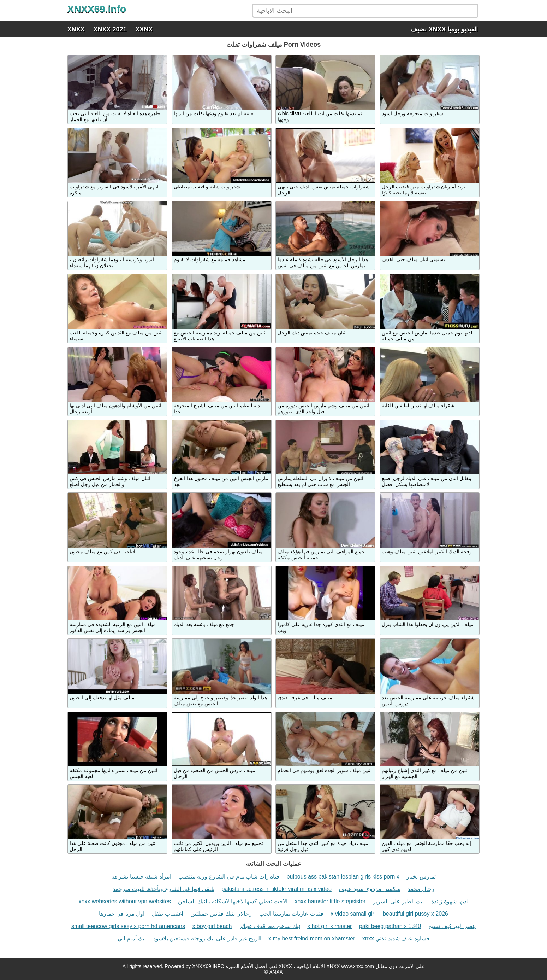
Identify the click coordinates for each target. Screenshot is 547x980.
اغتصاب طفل (167, 914)
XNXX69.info (97, 9)
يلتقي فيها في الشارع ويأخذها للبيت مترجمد (163, 889)
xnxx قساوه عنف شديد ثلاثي (396, 938)
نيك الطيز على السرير (398, 901)
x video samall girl (353, 914)
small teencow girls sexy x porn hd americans (128, 926)
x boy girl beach (212, 926)
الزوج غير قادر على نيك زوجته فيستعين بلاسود (207, 938)
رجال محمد (421, 889)
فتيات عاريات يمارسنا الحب (291, 914)
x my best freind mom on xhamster (312, 938)
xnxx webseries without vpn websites (124, 901)
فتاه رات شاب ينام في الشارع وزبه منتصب (229, 877)
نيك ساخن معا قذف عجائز (270, 926)
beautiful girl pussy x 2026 (415, 914)
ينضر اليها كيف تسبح (452, 926)
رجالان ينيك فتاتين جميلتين (221, 914)
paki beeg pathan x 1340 (390, 926)
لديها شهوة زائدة (450, 901)
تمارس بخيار (421, 877)
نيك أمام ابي (132, 938)
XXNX (144, 29)
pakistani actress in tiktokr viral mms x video (277, 889)
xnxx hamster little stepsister (330, 901)
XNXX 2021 (110, 29)
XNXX (76, 29)
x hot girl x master (329, 926)
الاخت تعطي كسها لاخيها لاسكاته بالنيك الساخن (233, 901)
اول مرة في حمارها (122, 914)
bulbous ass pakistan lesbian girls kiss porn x (343, 877)
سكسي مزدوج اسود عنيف (369, 889)
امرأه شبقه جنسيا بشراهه (141, 877)
